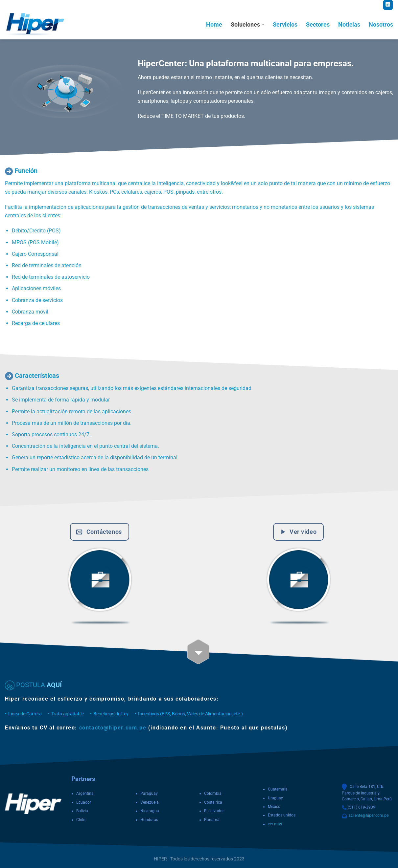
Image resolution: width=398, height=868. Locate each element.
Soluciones (247, 25)
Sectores (318, 25)
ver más (275, 824)
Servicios (285, 25)
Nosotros (381, 25)
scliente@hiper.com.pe (368, 815)
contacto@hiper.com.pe (113, 728)
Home (214, 25)
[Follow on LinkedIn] (388, 5)
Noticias (349, 25)
